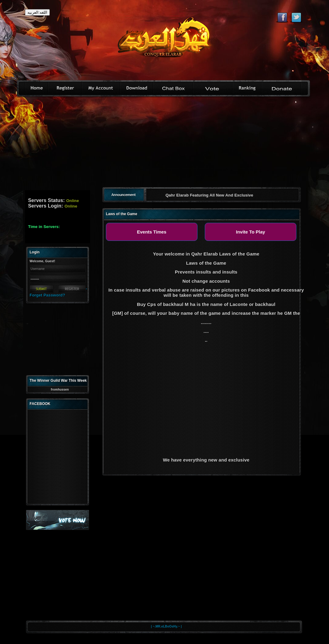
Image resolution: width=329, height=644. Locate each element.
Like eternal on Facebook (282, 17)
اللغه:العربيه (37, 12)
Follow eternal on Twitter (296, 17)
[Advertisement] (165, 144)
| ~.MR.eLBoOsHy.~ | (166, 626)
